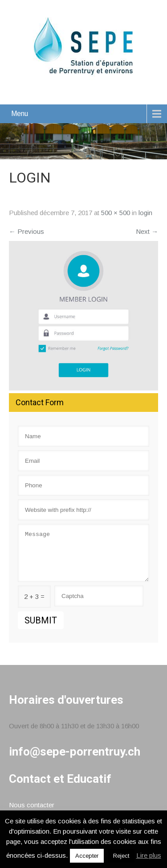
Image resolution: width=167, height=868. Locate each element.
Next (147, 231)
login (145, 213)
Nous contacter (32, 805)
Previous (26, 231)
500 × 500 (116, 213)
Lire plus (149, 855)
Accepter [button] (87, 856)
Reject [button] (121, 856)
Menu (20, 114)
